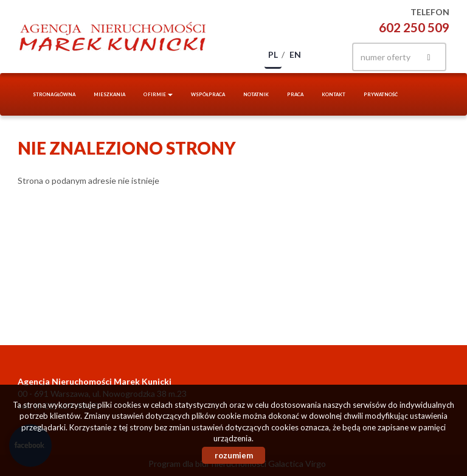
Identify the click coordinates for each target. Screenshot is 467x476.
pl (273, 54)
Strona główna (54, 94)
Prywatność (381, 94)
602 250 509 (414, 27)
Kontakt (334, 94)
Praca (295, 94)
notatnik (256, 94)
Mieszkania (109, 94)
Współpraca (208, 94)
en (295, 54)
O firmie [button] (158, 94)
